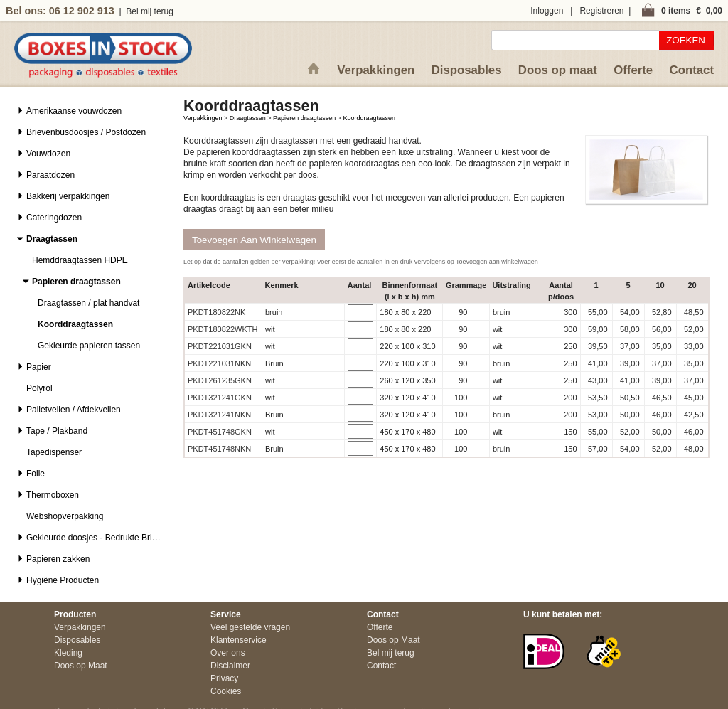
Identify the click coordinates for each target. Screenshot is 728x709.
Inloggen (547, 11)
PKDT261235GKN (220, 380)
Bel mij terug (150, 11)
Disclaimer (230, 666)
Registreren (601, 11)
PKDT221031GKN (220, 346)
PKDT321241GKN (220, 398)
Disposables (467, 70)
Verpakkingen (376, 70)
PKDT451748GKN (220, 432)
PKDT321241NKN (219, 415)
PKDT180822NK (216, 312)
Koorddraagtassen (369, 118)
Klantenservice (239, 640)
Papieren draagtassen (304, 118)
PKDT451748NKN (219, 449)
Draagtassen (248, 118)
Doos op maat (558, 70)
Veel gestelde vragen (250, 627)
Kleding (68, 653)
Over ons (228, 653)
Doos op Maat (81, 666)
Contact (692, 70)
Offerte (633, 70)
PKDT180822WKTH (223, 329)
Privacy (224, 678)
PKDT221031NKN (219, 363)
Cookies (226, 691)
